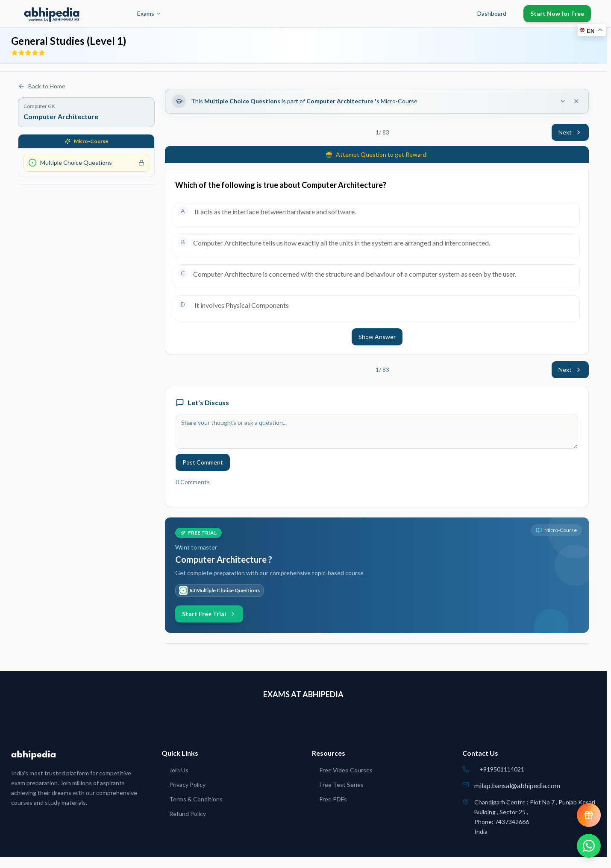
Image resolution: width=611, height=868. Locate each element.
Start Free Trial (209, 614)
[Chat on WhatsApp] (589, 846)
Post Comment (203, 462)
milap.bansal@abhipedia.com (517, 785)
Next (570, 132)
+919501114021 (502, 769)
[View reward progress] (589, 815)
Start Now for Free (557, 13)
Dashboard (492, 13)
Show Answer (377, 337)
